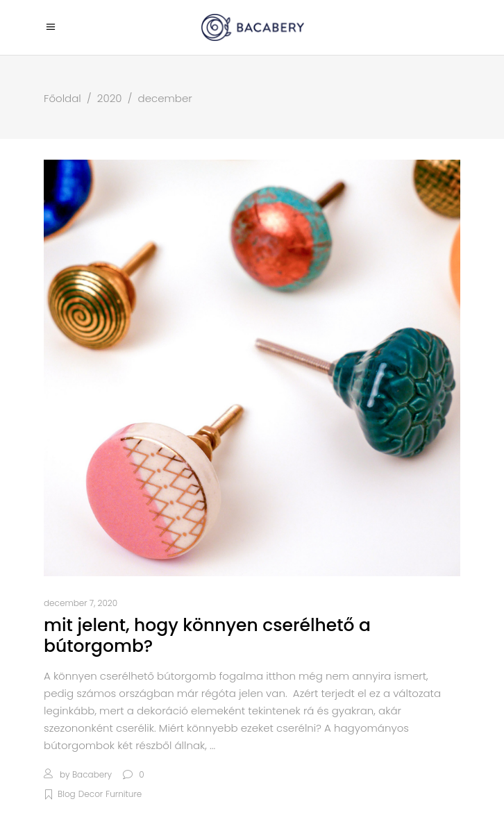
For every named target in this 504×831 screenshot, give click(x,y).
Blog (67, 794)
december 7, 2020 (81, 603)
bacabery (92, 774)
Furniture (124, 794)
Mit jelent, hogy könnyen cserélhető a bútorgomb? (207, 636)
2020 (110, 98)
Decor (91, 794)
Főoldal (62, 98)
